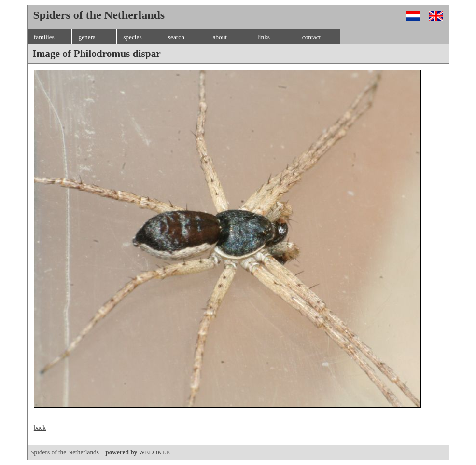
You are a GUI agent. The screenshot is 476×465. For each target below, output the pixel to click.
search (176, 37)
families (44, 37)
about (220, 37)
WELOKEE (154, 452)
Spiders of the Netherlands (84, 452)
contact (311, 37)
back (40, 428)
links (264, 37)
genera (87, 37)
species (133, 37)
